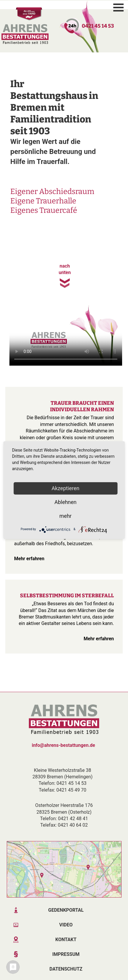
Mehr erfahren (26, 559)
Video (66, 925)
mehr (65, 516)
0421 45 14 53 (98, 26)
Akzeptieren (65, 488)
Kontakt (66, 940)
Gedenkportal (66, 910)
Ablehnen (65, 502)
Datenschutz (66, 969)
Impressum (66, 954)
